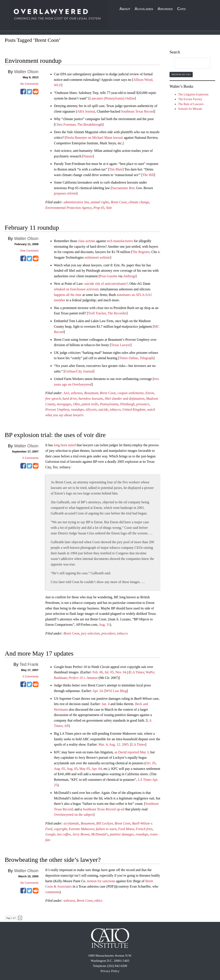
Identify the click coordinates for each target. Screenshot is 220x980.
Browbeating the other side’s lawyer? (53, 860)
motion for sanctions (101, 881)
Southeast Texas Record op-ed (104, 809)
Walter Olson (26, 72)
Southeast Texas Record (138, 111)
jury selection (90, 633)
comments (52, 892)
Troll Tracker (97, 313)
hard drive (70, 399)
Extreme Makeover (82, 829)
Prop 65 (99, 208)
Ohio (76, 404)
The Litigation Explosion (193, 94)
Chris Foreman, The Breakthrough (79, 124)
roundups (77, 409)
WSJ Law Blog (116, 691)
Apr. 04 (97, 769)
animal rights (100, 202)
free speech (53, 399)
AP (66, 726)
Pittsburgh (127, 404)
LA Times (137, 672)
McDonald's (100, 834)
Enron (150, 393)
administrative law (76, 202)
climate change (139, 202)
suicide (103, 409)
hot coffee (64, 834)
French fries (144, 829)
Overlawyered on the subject (74, 815)
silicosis (91, 409)
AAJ (66, 393)
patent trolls (90, 404)
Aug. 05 (60, 769)
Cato (181, 9)
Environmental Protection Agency (68, 208)
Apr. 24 (98, 691)
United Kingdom (134, 409)
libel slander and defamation (125, 399)
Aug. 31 (104, 625)
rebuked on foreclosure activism (76, 289)
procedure (108, 633)
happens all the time (68, 295)
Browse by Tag (181, 74)
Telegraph (147, 358)
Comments (30, 458)
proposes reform (65, 193)
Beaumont (91, 393)
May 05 (85, 769)
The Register (141, 252)
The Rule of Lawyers (191, 104)
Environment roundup (33, 61)
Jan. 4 (106, 704)
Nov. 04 (121, 672)
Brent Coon (119, 202)
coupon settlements (131, 393)
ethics (98, 901)
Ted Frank (29, 664)
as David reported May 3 (132, 752)
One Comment (29, 251)
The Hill (148, 175)
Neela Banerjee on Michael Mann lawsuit (95, 138)
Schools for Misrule (190, 109)
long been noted (65, 445)
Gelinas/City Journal (79, 371)
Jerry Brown (81, 834)
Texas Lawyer (121, 345)
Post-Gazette (108, 276)
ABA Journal (86, 111)
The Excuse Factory (190, 99)
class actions (87, 241)
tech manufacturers (120, 241)
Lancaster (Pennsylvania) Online (112, 98)
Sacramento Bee (123, 188)
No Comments (29, 84)
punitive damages (122, 834)
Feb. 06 (98, 672)
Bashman (60, 678)
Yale (109, 208)
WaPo (150, 672)
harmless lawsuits (91, 399)
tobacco (115, 409)
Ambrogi (129, 276)
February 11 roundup (32, 227)
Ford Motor (126, 829)
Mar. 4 (103, 744)
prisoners (143, 404)
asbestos (77, 393)
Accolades (144, 9)
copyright (60, 829)
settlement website (97, 257)
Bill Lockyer (105, 823)
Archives (165, 9)
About (125, 9)
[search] (188, 63)
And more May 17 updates (39, 653)
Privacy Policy (110, 971)
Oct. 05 (151, 763)
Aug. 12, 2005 (119, 744)
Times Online (129, 358)
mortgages (64, 404)
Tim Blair (116, 169)
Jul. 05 (109, 672)
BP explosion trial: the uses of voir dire (55, 435)
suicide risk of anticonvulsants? (106, 284)
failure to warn (106, 829)
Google (50, 834)
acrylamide (71, 823)
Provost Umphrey (57, 409)
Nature (88, 156)
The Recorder (117, 313)
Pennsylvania (109, 404)
